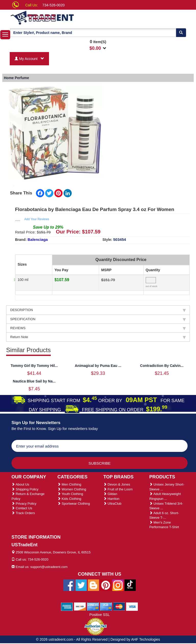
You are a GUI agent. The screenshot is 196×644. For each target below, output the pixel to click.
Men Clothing (69, 484)
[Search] (181, 33)
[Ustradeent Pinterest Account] (106, 585)
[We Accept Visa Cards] (132, 606)
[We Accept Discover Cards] (80, 606)
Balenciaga (38, 239)
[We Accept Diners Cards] (93, 606)
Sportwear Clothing (74, 504)
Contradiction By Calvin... (162, 366)
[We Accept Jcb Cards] (106, 606)
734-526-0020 (53, 5)
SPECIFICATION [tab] (98, 319)
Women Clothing (72, 489)
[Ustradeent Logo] (60, 17)
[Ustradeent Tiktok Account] (130, 585)
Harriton (111, 499)
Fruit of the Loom (118, 489)
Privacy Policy (24, 504)
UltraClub (112, 504)
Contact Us (22, 508)
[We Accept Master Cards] (119, 606)
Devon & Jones (117, 484)
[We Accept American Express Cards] (67, 606)
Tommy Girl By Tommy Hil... (34, 366)
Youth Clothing (70, 494)
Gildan (110, 494)
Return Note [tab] (98, 337)
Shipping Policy (25, 489)
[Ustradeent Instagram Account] (118, 585)
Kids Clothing (69, 499)
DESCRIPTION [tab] (98, 310)
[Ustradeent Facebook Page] (69, 585)
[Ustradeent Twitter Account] (81, 585)
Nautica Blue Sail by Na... (34, 381)
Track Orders (23, 513)
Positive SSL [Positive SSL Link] (99, 615)
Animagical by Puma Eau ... (98, 366)
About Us (20, 484)
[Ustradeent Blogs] (93, 585)
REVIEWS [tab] (98, 328)
